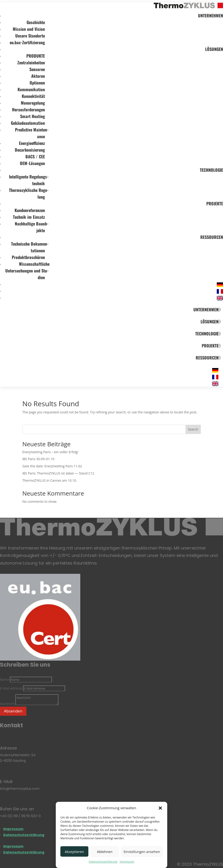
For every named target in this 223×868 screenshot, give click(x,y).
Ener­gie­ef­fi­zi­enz (32, 143)
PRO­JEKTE (215, 203)
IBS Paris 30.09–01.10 (38, 459)
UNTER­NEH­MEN (211, 16)
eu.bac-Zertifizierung (27, 42)
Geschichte (36, 22)
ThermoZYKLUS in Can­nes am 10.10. (50, 480)
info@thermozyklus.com (20, 789)
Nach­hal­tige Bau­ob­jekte (32, 227)
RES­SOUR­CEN (212, 237)
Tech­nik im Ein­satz (29, 217)
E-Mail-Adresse (11, 688)
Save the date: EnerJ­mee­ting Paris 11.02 (52, 466)
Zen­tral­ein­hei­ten (31, 62)
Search (193, 429)
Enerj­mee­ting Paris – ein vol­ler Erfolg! (50, 452)
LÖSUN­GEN (214, 49)
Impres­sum (127, 862)
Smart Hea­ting (33, 116)
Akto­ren (38, 76)
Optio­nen (37, 83)
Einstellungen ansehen (142, 852)
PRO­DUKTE (36, 56)
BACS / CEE (35, 156)
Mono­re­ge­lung (33, 103)
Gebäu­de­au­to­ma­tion (28, 123)
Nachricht (7, 704)
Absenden (13, 711)
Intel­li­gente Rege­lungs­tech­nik (29, 180)
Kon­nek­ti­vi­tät (33, 96)
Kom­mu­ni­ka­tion (31, 89)
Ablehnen (105, 852)
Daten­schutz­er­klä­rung (103, 862)
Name (5, 679)
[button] (160, 808)
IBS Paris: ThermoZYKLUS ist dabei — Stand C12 (58, 473)
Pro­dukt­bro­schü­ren (28, 257)
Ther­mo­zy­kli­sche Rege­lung (29, 193)
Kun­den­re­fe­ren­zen (30, 210)
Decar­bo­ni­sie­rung (30, 150)
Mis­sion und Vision (29, 29)
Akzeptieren (74, 852)
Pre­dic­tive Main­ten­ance (32, 133)
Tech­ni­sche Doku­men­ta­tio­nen (30, 247)
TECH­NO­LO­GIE (211, 170)
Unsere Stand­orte (30, 36)
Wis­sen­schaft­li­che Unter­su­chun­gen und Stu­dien (27, 271)
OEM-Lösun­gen (32, 163)
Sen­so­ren (37, 69)
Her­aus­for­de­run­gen (28, 109)
